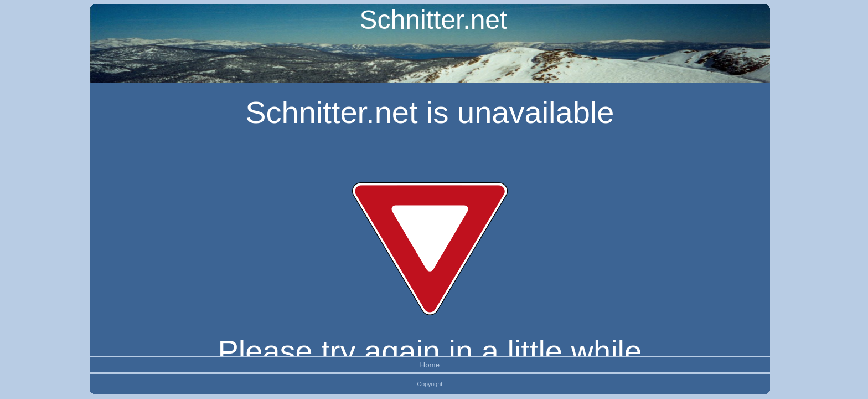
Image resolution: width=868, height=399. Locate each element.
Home (430, 365)
